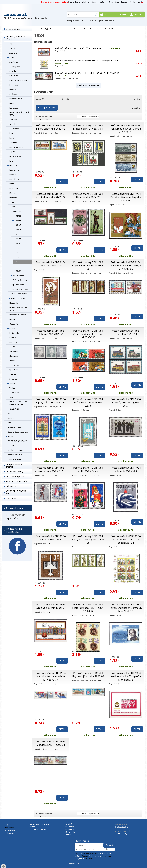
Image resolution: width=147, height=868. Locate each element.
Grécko (12, 347)
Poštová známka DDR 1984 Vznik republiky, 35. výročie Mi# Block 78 (126, 676)
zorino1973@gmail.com (125, 834)
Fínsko (12, 103)
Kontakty (103, 2)
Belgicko (13, 71)
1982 (18, 253)
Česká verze (137, 2)
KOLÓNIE (11, 446)
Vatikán (12, 388)
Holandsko (14, 303)
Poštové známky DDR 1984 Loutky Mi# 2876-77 (88, 469)
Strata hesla (70, 832)
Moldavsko (14, 188)
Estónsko (13, 94)
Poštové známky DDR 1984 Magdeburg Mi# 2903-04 (51, 743)
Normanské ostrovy (18, 315)
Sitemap (69, 835)
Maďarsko (13, 175)
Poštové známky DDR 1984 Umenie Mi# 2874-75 (88, 195)
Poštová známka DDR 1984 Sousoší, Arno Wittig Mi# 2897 (126, 402)
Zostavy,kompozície (16, 476)
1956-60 (18, 221)
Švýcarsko (14, 379)
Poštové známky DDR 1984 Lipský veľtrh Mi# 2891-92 (51, 401)
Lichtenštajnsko (16, 156)
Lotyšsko (13, 166)
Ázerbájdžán (15, 67)
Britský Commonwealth (17, 450)
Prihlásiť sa (70, 827)
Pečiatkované (18, 276)
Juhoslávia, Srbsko (17, 147)
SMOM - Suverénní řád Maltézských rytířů (18, 403)
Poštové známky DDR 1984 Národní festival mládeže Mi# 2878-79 (51, 676)
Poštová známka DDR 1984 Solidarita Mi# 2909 (126, 469)
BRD (13, 202)
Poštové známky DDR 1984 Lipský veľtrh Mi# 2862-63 (51, 127)
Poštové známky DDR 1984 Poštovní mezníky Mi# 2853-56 (88, 265)
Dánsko (13, 90)
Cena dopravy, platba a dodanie (83, 2)
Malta (12, 184)
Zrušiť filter (136, 108)
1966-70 (18, 230)
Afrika (10, 414)
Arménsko (14, 62)
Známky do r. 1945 (15, 455)
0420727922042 (122, 827)
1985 (18, 266)
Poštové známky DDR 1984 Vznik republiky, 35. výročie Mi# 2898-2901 (88, 334)
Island (12, 138)
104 (46, 119)
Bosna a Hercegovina (18, 80)
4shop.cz (89, 858)
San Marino (14, 351)
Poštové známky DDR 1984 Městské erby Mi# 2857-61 (88, 127)
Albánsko (13, 53)
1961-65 (18, 225)
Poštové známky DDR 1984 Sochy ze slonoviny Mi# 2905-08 (88, 539)
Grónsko (13, 124)
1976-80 (18, 239)
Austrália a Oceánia (16, 427)
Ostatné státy (15, 409)
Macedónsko (15, 179)
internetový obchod (90, 853)
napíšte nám (12, 518)
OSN (11, 397)
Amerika (11, 418)
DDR (13, 207)
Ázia (9, 423)
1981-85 (18, 243)
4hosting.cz (106, 856)
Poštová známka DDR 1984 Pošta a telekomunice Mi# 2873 (88, 402)
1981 (18, 248)
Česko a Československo (18, 432)
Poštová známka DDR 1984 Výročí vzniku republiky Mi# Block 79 (126, 197)
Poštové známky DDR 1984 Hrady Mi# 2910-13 (126, 332)
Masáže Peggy (73, 864)
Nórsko (12, 319)
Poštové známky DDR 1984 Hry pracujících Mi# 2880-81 (88, 675)
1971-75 (18, 234)
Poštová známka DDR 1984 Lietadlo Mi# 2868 (51, 538)
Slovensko (14, 356)
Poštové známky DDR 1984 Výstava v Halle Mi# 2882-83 (51, 469)
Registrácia (70, 829)
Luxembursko (15, 170)
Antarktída (12, 437)
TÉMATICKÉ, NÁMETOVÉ (17, 441)
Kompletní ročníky (19, 298)
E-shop (77, 853)
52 (42, 119)
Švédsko (13, 374)
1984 (18, 262)
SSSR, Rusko (14, 365)
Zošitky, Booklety (20, 280)
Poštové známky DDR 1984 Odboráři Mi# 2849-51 (51, 332)
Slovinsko (13, 361)
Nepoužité (17, 211)
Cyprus (12, 152)
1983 (18, 257)
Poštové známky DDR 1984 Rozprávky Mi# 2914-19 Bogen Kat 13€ (87, 61)
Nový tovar (11, 499)
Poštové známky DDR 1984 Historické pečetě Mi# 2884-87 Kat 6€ (88, 608)
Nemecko (13, 198)
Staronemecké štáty (19, 294)
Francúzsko (14, 108)
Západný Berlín (17, 285)
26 (40, 119)
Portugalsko (14, 333)
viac (62, 133)
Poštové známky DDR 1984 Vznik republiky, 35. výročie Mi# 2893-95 (126, 129)
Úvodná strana (13, 29)
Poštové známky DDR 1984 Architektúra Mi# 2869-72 (51, 195)
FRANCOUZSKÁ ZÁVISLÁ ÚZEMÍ (19, 114)
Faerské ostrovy (16, 99)
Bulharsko (14, 85)
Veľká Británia (15, 393)
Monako (13, 193)
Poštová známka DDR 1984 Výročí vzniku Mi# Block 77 (81, 48)
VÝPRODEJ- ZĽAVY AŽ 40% (16, 492)
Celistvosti (11, 486)
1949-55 (18, 216)
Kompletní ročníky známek (14, 465)
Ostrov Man (14, 324)
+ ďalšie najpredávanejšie (88, 85)
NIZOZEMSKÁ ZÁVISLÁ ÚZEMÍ (18, 309)
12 (37, 119)
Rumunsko (14, 342)
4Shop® (85, 856)
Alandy (12, 48)
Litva (11, 161)
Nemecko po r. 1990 (19, 289)
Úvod (36, 29)
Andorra (13, 58)
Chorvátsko (14, 129)
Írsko (11, 133)
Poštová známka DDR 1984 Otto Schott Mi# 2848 (51, 264)
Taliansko (13, 143)
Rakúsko (13, 338)
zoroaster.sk (15, 14)
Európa (11, 44)
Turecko (13, 384)
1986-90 (18, 271)
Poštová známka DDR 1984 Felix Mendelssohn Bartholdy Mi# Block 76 (126, 608)
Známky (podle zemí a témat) (17, 38)
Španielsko (14, 370)
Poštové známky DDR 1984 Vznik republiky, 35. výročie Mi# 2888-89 (87, 73)
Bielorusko (14, 76)
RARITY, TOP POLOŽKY (17, 481)
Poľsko (12, 329)
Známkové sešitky (14, 472)
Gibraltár (13, 120)
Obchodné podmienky (118, 2)
